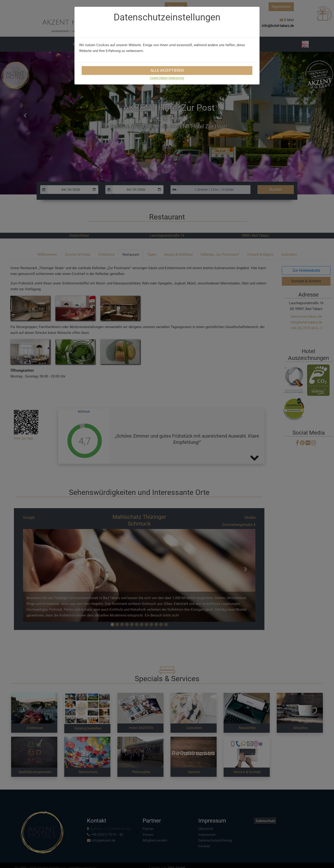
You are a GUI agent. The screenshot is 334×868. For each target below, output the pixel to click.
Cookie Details (159, 78)
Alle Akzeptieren (167, 70)
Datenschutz (176, 78)
